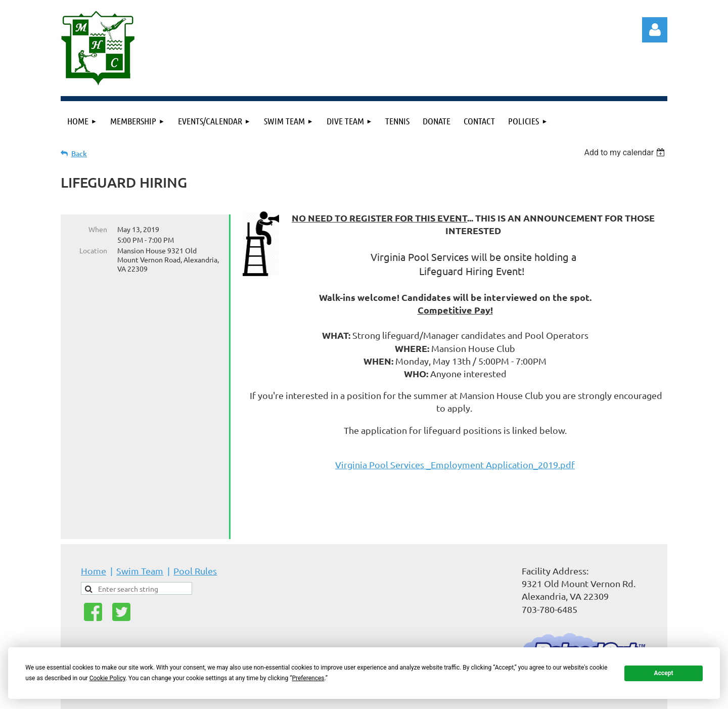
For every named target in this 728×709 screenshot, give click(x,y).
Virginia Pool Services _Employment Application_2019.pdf (455, 464)
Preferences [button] (308, 678)
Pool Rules (195, 535)
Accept (664, 673)
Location (93, 250)
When (98, 229)
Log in (655, 30)
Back (79, 153)
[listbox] (626, 152)
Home (94, 535)
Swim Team (140, 535)
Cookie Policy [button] (107, 678)
